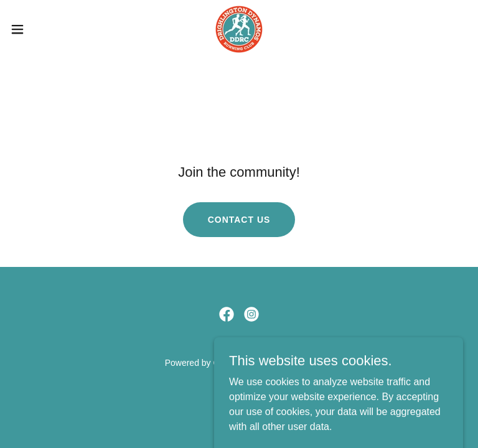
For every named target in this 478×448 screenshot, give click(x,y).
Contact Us (239, 220)
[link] (239, 29)
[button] (40, 29)
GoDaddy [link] (231, 363)
